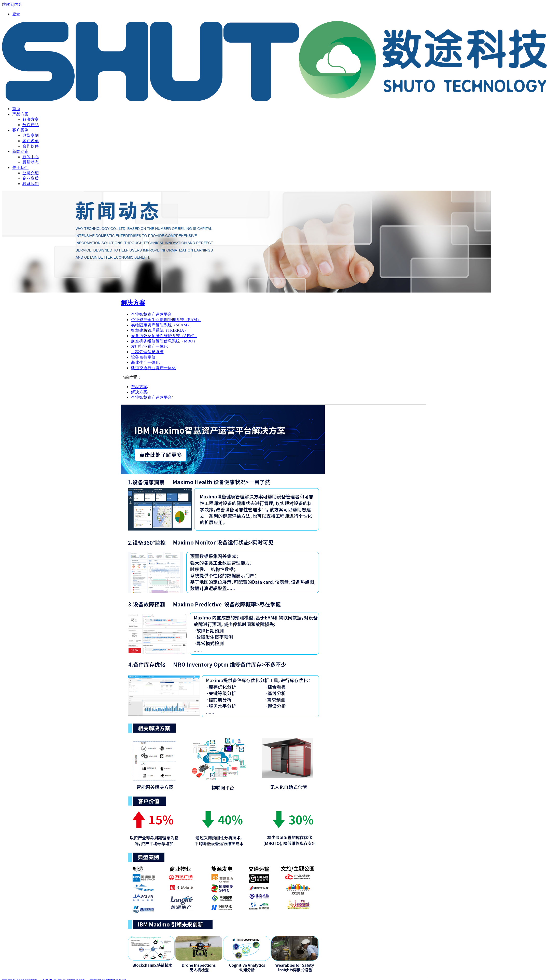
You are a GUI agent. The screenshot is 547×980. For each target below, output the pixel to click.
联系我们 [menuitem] (31, 184)
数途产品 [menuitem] (31, 125)
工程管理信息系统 (147, 352)
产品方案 (139, 387)
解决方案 (133, 303)
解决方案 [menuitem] (31, 119)
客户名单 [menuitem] (31, 141)
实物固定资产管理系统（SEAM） (161, 325)
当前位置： (131, 377)
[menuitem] (16, 14)
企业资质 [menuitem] (31, 178)
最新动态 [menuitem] (31, 162)
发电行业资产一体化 (149, 346)
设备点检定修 (143, 357)
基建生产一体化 (145, 362)
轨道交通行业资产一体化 (153, 368)
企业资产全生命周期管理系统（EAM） (166, 320)
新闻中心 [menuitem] (31, 157)
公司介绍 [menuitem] (31, 173)
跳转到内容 (12, 4)
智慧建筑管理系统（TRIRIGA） (160, 330)
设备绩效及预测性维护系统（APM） (164, 336)
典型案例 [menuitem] (31, 135)
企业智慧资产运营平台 (151, 314)
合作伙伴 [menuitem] (31, 146)
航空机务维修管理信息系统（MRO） (164, 341)
